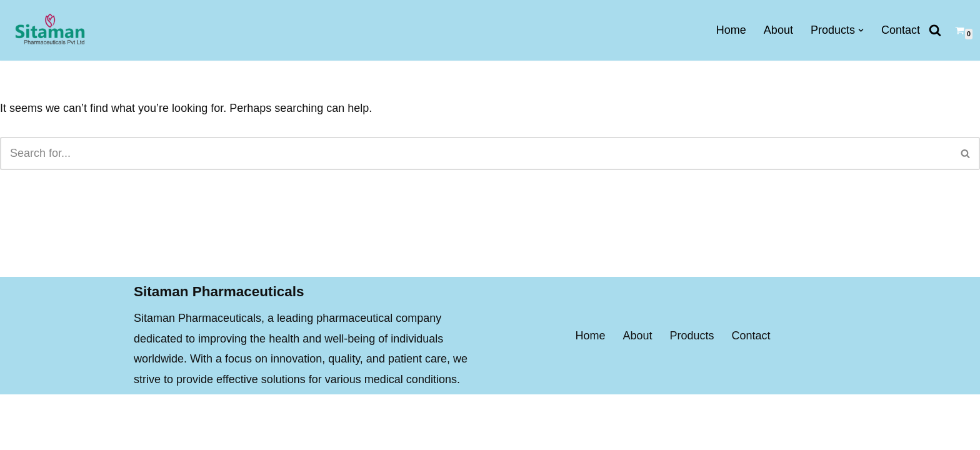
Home (731, 30)
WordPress (252, 432)
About (778, 30)
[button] (861, 30)
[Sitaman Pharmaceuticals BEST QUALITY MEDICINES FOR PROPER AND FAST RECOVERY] (50, 30)
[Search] (935, 30)
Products (692, 356)
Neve (147, 432)
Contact (901, 30)
